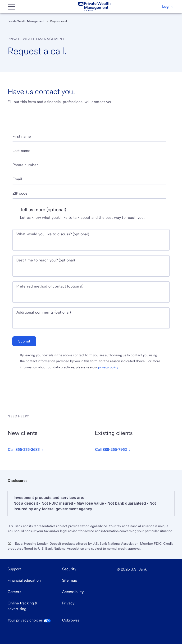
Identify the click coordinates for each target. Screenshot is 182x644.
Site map (70, 580)
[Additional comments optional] (91, 321)
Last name (21, 151)
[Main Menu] (11, 7)
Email (17, 179)
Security (69, 569)
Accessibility (73, 592)
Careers (14, 592)
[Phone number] (89, 167)
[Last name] (89, 153)
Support (14, 569)
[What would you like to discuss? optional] (91, 243)
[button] (167, 7)
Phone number (25, 165)
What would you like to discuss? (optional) (53, 234)
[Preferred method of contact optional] (91, 295)
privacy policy (108, 367)
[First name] (89, 138)
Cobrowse (71, 620)
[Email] (89, 181)
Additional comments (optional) (44, 312)
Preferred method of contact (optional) (50, 286)
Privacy (68, 603)
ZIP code (20, 193)
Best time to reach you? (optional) (46, 260)
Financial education (24, 580)
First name (22, 136)
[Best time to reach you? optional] (91, 269)
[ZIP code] (89, 195)
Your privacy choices (29, 620)
